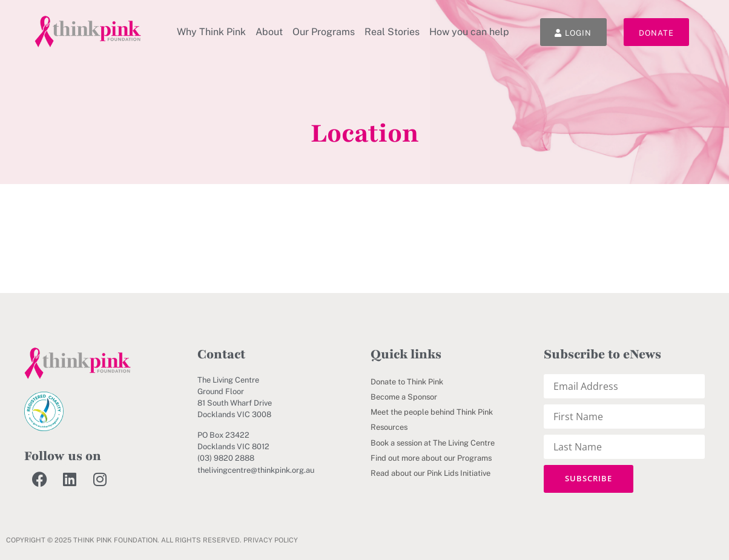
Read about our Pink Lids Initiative (430, 473)
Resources (389, 427)
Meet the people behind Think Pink (432, 412)
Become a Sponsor (404, 397)
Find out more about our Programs (431, 458)
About (269, 32)
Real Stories (392, 32)
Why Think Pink (211, 32)
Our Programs (324, 32)
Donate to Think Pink (407, 382)
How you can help (469, 32)
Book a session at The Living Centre (433, 443)
